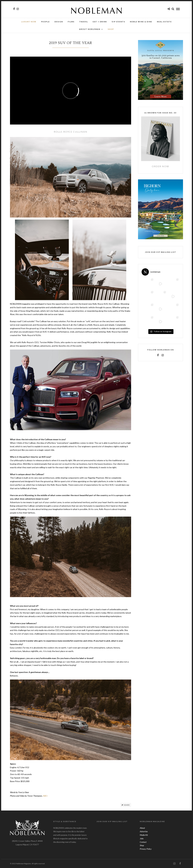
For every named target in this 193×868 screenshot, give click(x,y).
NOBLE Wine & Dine (141, 22)
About (142, 828)
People (45, 22)
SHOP (111, 29)
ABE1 (45, 796)
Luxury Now (29, 22)
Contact (143, 842)
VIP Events (118, 22)
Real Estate (164, 22)
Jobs (142, 838)
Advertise (144, 831)
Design (59, 22)
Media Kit (144, 835)
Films (71, 22)
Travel (84, 22)
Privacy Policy (146, 849)
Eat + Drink (100, 22)
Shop (142, 845)
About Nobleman (90, 29)
